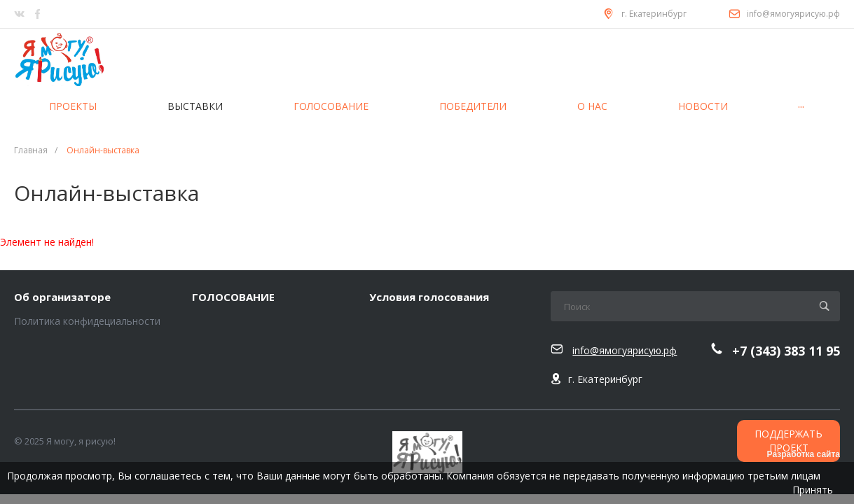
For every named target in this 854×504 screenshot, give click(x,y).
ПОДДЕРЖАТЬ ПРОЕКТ (788, 441)
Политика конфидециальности (87, 321)
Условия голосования (429, 297)
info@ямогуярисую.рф (793, 14)
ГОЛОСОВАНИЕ (233, 297)
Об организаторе (62, 297)
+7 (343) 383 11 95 (786, 351)
